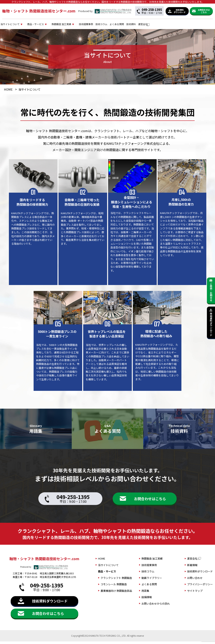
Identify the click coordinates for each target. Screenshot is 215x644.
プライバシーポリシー (200, 587)
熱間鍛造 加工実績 (94, 25)
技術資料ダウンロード (200, 574)
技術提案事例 (126, 25)
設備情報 (147, 600)
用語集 (145, 593)
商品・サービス (60, 25)
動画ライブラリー (152, 580)
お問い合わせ (195, 580)
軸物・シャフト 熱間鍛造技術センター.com (39, 11)
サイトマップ (195, 593)
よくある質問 (168, 25)
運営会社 (204, 25)
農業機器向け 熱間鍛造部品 (116, 593)
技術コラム (147, 25)
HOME (8, 92)
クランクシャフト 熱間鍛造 (116, 580)
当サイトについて (26, 25)
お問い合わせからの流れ (156, 606)
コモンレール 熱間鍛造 (114, 587)
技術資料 (187, 25)
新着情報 (192, 567)
